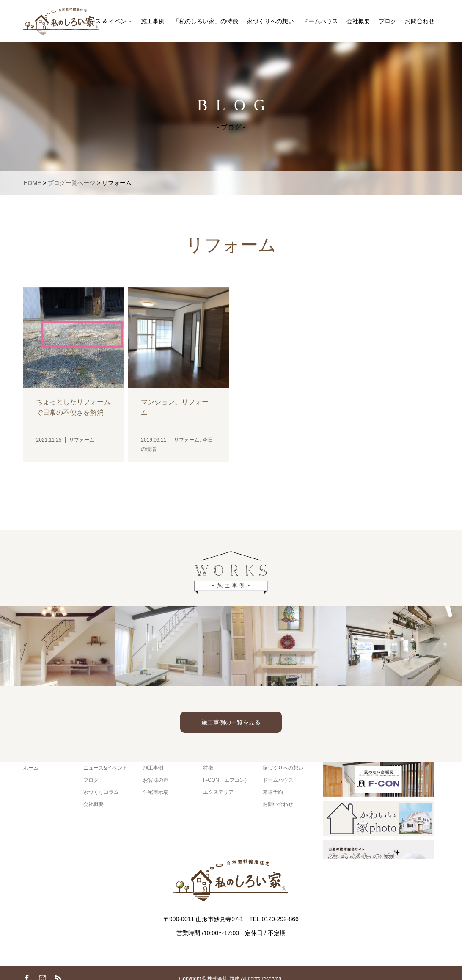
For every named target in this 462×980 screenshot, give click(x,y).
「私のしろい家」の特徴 (206, 21)
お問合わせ (420, 21)
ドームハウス (320, 21)
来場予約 (273, 792)
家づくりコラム (101, 792)
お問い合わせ (278, 804)
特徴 (208, 768)
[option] (58, 646)
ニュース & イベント (105, 21)
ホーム (31, 768)
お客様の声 (156, 780)
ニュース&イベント (105, 768)
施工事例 (153, 21)
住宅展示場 (156, 792)
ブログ (388, 21)
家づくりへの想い (270, 21)
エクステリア (218, 792)
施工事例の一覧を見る (231, 722)
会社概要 (358, 21)
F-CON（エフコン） (226, 780)
